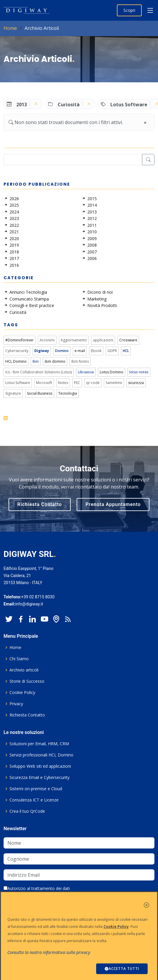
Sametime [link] (114, 383)
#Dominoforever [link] (20, 340)
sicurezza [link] (136, 383)
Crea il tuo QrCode (27, 811)
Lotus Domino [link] (112, 372)
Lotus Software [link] (18, 383)
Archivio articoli (24, 670)
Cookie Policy (22, 693)
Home (10, 28)
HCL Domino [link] (16, 361)
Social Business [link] (40, 393)
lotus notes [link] (139, 372)
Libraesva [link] (86, 372)
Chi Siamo (19, 659)
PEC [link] (77, 383)
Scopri (129, 10)
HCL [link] (126, 351)
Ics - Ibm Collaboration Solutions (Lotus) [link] (39, 372)
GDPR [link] (112, 351)
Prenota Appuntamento (113, 504)
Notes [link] (63, 383)
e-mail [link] (80, 351)
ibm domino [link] (55, 361)
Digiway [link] (42, 351)
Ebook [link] (96, 351)
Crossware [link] (128, 340)
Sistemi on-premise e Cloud (36, 789)
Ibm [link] (36, 361)
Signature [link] (13, 393)
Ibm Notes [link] (80, 361)
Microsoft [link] (44, 383)
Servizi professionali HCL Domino (41, 755)
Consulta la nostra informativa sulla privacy (49, 952)
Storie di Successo (27, 681)
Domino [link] (62, 351)
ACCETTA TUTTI (122, 969)
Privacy (16, 704)
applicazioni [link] (103, 340)
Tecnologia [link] (68, 393)
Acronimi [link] (47, 340)
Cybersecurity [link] (17, 351)
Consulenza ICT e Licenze (34, 800)
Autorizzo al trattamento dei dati (37, 888)
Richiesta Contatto (40, 504)
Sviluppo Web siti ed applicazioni (40, 766)
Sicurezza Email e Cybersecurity (39, 777)
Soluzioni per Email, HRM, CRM (39, 744)
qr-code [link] (93, 383)
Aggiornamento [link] (74, 340)
